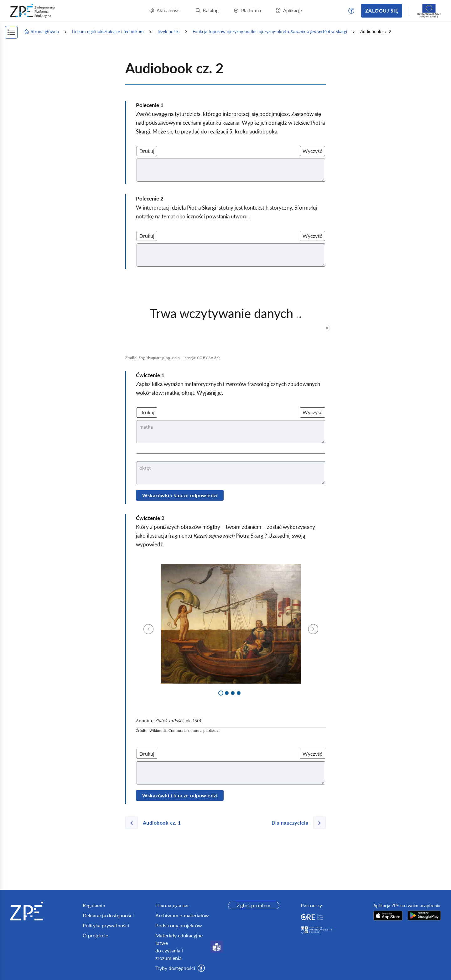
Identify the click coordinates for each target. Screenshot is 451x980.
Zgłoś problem (254, 905)
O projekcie (95, 935)
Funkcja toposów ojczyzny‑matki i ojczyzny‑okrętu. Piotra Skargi (270, 32)
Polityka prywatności (106, 925)
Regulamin (94, 905)
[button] (351, 11)
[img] (231, 624)
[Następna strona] (296, 823)
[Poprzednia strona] (156, 823)
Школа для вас (173, 905)
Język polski (168, 31)
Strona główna (41, 32)
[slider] (327, 328)
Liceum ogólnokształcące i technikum (108, 31)
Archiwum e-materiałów (182, 915)
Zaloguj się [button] (382, 10)
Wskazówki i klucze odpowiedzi (180, 495)
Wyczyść (312, 151)
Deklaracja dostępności (108, 915)
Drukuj (147, 151)
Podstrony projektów (179, 925)
